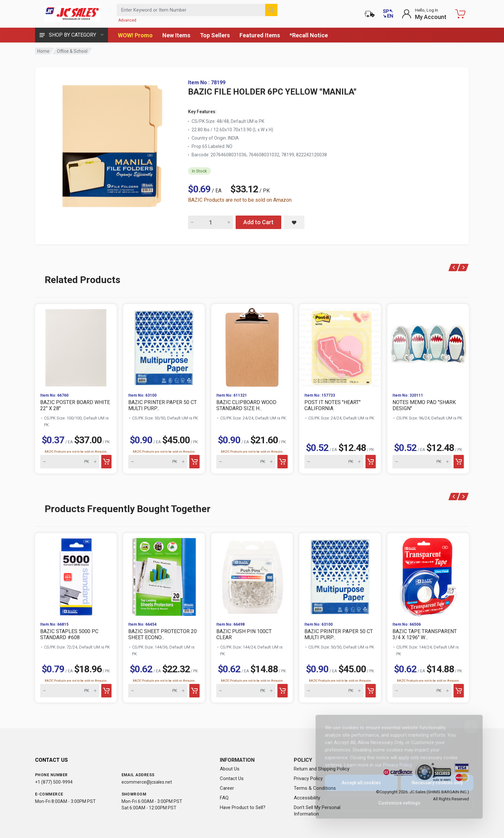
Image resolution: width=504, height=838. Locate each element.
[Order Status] (369, 14)
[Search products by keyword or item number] (197, 10)
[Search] (271, 10)
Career (227, 788)
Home (43, 51)
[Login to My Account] (424, 14)
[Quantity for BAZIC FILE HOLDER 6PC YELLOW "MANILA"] (211, 222)
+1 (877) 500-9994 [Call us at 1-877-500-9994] (54, 782)
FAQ (224, 798)
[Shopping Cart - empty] (460, 14)
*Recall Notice (309, 35)
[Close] (466, 727)
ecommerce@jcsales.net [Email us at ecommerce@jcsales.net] (147, 782)
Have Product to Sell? (243, 807)
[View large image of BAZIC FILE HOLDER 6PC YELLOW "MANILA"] (112, 144)
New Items (176, 35)
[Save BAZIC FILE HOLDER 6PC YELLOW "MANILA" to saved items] (294, 222)
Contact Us (232, 778)
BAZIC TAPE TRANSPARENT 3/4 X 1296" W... (425, 634)
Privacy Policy (308, 778)
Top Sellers (215, 35)
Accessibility (307, 798)
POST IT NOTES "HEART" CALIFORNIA (333, 405)
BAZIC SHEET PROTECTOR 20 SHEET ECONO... (162, 634)
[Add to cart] (106, 462)
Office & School (72, 51)
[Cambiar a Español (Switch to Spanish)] (388, 14)
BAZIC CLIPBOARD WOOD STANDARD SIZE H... (246, 405)
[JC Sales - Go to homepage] (72, 14)
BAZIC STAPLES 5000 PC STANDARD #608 (69, 634)
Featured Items (260, 35)
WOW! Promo (135, 35)
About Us (230, 769)
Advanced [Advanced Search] (127, 20)
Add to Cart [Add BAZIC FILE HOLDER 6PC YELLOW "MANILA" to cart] (258, 222)
